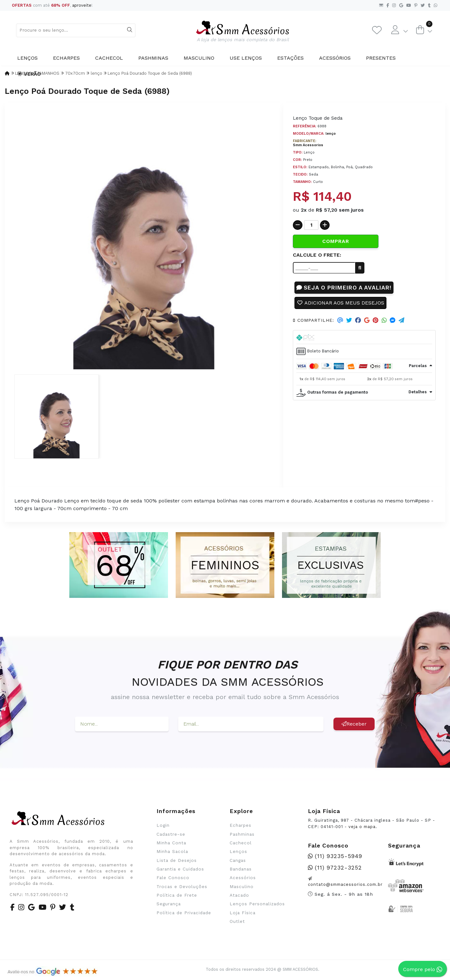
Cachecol (109, 58)
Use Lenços (246, 58)
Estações (290, 58)
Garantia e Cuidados (180, 869)
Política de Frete (177, 895)
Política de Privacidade (184, 913)
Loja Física (243, 913)
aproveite (82, 5)
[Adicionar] (325, 225)
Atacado (239, 895)
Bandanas (241, 869)
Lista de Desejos (177, 860)
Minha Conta (171, 843)
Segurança (169, 904)
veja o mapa (362, 827)
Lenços (27, 58)
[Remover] (298, 225)
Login (163, 825)
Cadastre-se (171, 834)
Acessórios (335, 58)
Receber (354, 724)
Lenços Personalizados (257, 904)
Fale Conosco (173, 878)
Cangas (238, 860)
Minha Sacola (172, 851)
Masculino (199, 58)
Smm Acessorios (308, 145)
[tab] (364, 337)
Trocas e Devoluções (182, 886)
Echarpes (66, 58)
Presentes (381, 58)
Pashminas (153, 58)
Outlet (237, 921)
